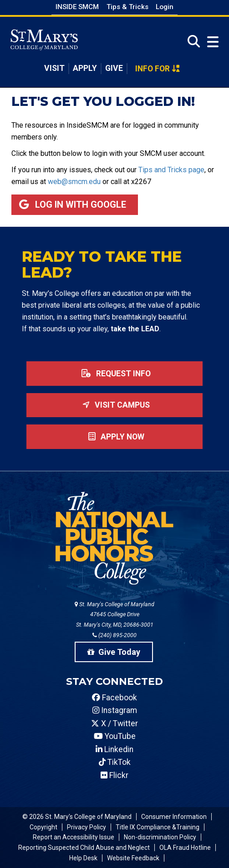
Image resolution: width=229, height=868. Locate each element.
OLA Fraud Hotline (185, 848)
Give (114, 68)
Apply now (114, 437)
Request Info (114, 374)
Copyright (43, 827)
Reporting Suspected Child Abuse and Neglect (84, 848)
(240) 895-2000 (114, 635)
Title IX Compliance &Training (158, 827)
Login (165, 7)
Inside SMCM (77, 7)
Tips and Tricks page (171, 170)
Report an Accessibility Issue (74, 837)
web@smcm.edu (74, 182)
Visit (54, 68)
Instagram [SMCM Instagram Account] (115, 710)
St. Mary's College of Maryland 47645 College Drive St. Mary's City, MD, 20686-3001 (114, 615)
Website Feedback (133, 858)
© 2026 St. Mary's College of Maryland (77, 817)
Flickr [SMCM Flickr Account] (114, 775)
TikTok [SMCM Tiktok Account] (115, 762)
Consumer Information (174, 817)
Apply (85, 68)
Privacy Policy (87, 827)
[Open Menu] (211, 42)
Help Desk (83, 858)
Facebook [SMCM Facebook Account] (114, 698)
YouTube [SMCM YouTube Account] (115, 736)
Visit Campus (114, 405)
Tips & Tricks (127, 7)
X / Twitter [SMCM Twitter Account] (114, 723)
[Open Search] (191, 42)
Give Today (114, 652)
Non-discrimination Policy (160, 837)
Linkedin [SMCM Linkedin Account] (114, 749)
